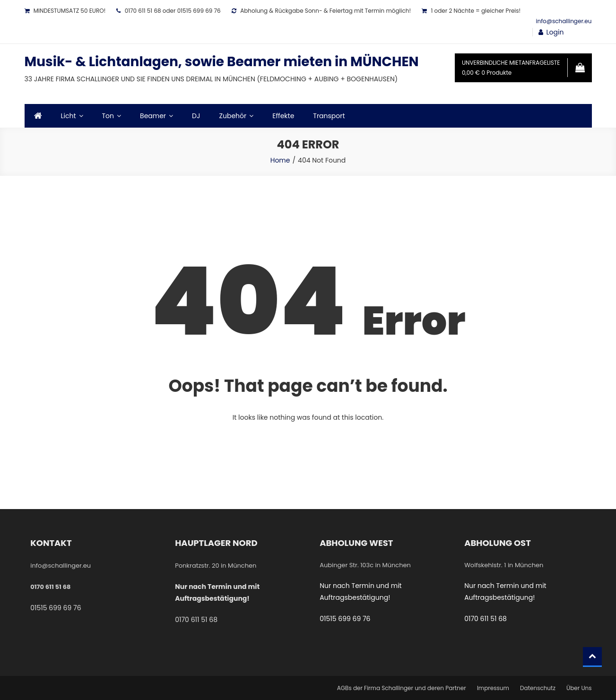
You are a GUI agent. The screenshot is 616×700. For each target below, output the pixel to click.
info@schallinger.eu (564, 21)
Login (555, 32)
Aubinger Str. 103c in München (365, 565)
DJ (196, 116)
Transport (329, 116)
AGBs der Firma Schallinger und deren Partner (402, 688)
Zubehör (233, 116)
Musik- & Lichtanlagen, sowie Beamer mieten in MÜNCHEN (222, 62)
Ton (108, 116)
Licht (69, 116)
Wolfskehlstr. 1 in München (504, 565)
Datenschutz (538, 688)
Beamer (153, 116)
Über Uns (579, 688)
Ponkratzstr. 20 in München (216, 566)
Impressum (493, 688)
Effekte (283, 116)
